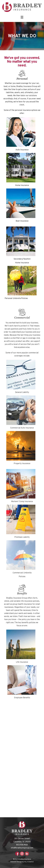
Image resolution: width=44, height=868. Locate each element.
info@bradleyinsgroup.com (22, 848)
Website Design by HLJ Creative (22, 862)
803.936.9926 (22, 845)
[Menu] (22, 17)
